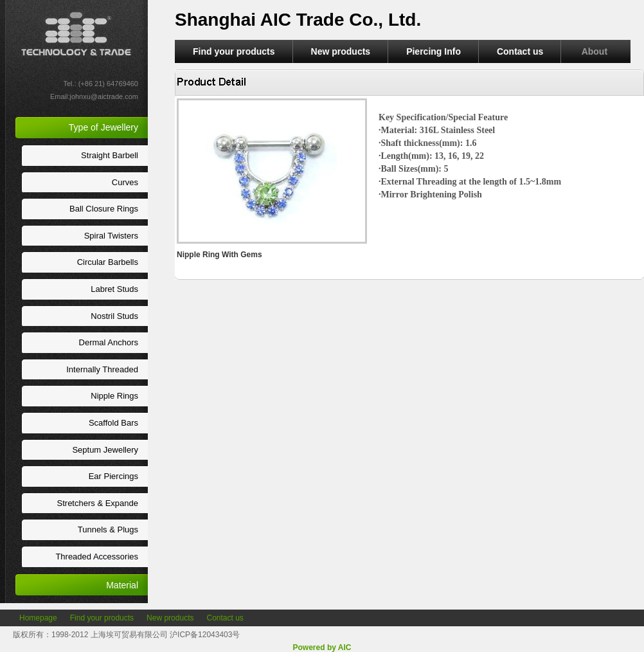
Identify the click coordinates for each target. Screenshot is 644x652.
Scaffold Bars (113, 423)
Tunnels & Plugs (108, 530)
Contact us (520, 51)
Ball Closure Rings (104, 209)
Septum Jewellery (105, 450)
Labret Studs (114, 289)
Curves (125, 182)
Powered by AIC (322, 647)
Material (122, 585)
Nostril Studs (114, 316)
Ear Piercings (113, 476)
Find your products (234, 51)
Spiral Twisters (111, 236)
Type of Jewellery (103, 127)
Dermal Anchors (109, 342)
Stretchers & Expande (98, 503)
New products (341, 51)
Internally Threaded (102, 369)
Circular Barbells (108, 262)
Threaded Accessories (97, 557)
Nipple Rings (114, 396)
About (596, 51)
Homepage (38, 618)
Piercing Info (434, 51)
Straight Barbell (110, 155)
